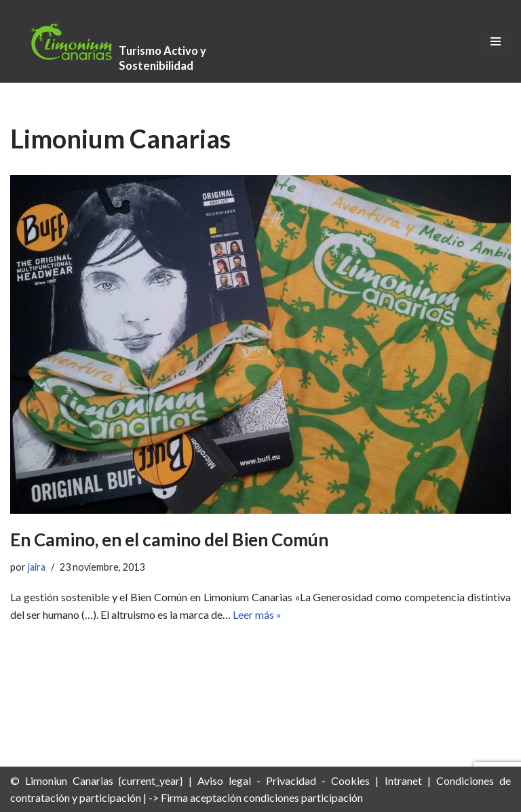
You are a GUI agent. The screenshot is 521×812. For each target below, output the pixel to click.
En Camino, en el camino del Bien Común (169, 540)
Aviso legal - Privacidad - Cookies (284, 780)
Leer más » (257, 614)
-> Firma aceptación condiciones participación (256, 797)
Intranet (403, 780)
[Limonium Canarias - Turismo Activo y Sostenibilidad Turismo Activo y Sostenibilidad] (115, 41)
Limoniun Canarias (69, 780)
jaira (37, 567)
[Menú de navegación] (496, 41)
